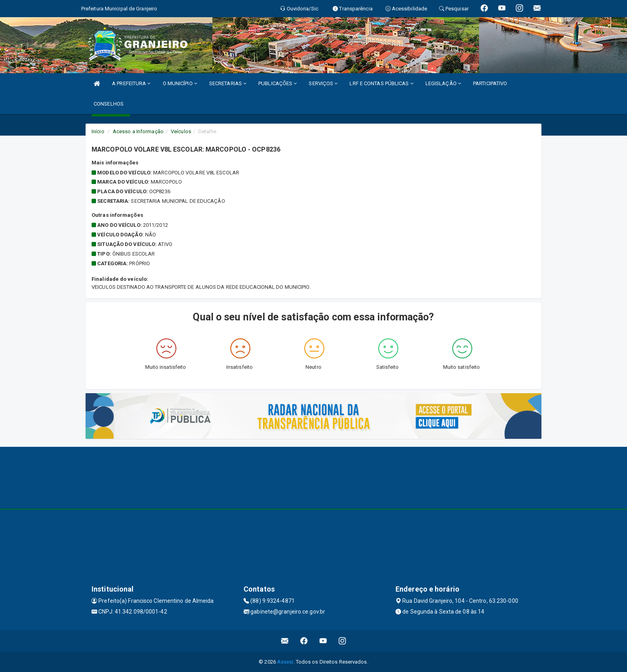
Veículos (181, 131)
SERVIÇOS (323, 83)
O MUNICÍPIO (180, 83)
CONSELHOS (109, 104)
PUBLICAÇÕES (278, 83)
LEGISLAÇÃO (443, 83)
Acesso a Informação (138, 131)
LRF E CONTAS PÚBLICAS (381, 83)
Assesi (285, 662)
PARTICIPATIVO (490, 83)
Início (98, 131)
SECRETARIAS (228, 83)
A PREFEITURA (131, 83)
